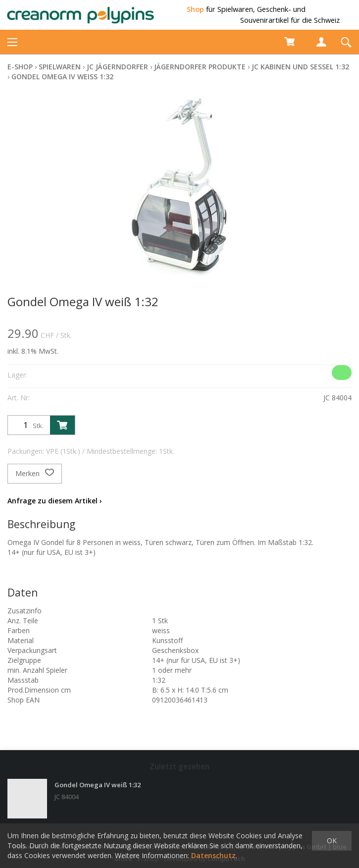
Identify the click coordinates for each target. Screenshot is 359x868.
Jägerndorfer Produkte (200, 67)
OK (332, 841)
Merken (35, 474)
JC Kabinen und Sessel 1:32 (300, 67)
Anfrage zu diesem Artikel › (55, 501)
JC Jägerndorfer (117, 67)
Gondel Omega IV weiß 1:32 (62, 77)
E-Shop (20, 67)
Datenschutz (213, 855)
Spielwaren (60, 67)
